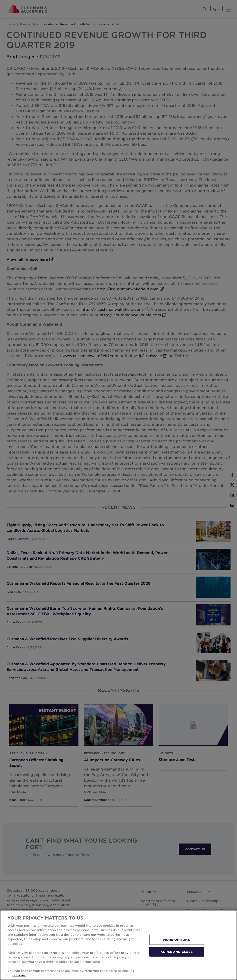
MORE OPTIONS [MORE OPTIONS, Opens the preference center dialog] (177, 940)
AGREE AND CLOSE (176, 951)
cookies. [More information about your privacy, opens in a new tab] (19, 975)
